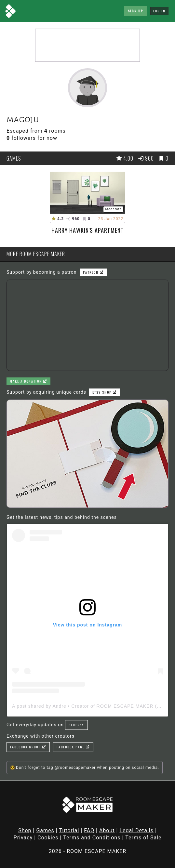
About (107, 830)
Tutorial (69, 830)
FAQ (89, 830)
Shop (25, 830)
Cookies (48, 838)
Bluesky (76, 725)
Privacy (23, 838)
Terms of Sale (143, 838)
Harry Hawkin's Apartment (88, 230)
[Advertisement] (87, 45)
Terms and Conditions (92, 838)
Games (45, 830)
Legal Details (136, 830)
